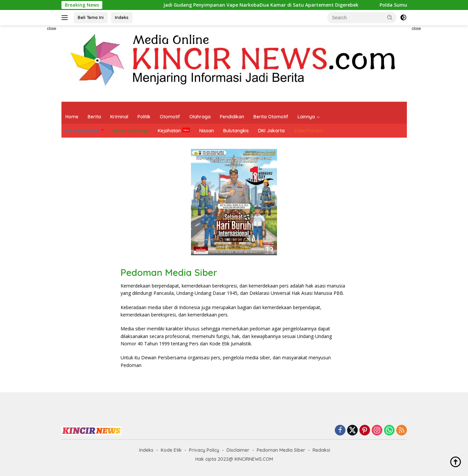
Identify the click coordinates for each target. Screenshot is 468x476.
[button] (390, 17)
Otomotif (170, 117)
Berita (94, 117)
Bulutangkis (236, 131)
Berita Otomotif (271, 117)
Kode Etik (171, 450)
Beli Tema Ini (91, 17)
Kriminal (119, 117)
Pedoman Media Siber (281, 450)
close (51, 29)
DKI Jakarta (271, 131)
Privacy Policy (204, 450)
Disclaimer (238, 450)
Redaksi (321, 450)
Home (72, 117)
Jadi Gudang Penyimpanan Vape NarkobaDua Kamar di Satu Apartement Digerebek (246, 5)
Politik (144, 117)
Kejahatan (169, 131)
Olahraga (200, 117)
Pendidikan (232, 117)
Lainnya (306, 117)
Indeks (122, 17)
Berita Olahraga (131, 131)
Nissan (207, 131)
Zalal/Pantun (308, 131)
